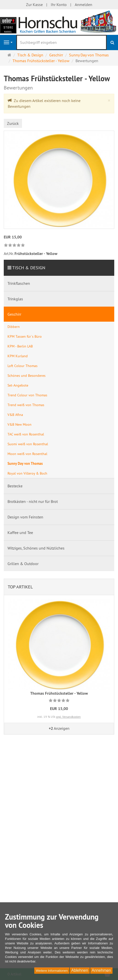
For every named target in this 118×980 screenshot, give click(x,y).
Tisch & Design (29, 268)
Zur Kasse (34, 5)
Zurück (13, 123)
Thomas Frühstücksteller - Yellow (59, 693)
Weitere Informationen (52, 971)
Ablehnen (80, 970)
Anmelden (83, 5)
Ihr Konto (59, 5)
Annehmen (101, 970)
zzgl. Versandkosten (68, 717)
